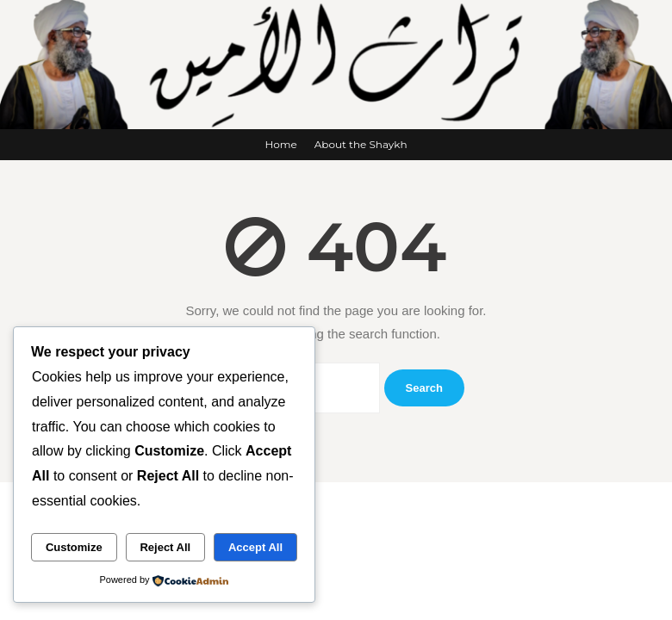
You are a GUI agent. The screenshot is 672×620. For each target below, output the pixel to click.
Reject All (165, 547)
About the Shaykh (361, 144)
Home (280, 144)
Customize (74, 547)
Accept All (255, 547)
